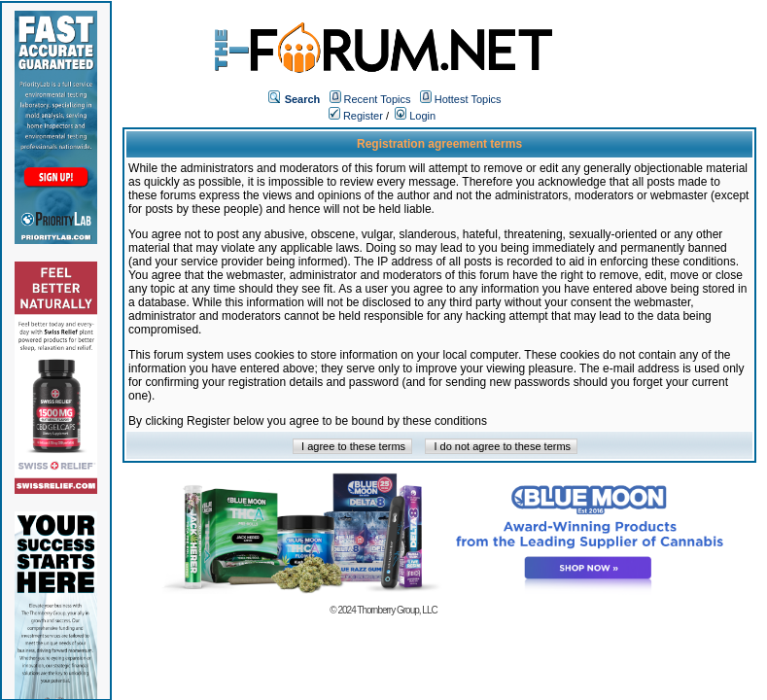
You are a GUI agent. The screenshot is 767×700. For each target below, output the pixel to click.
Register (356, 116)
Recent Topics (378, 99)
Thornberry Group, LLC (397, 610)
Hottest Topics (468, 99)
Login (415, 116)
